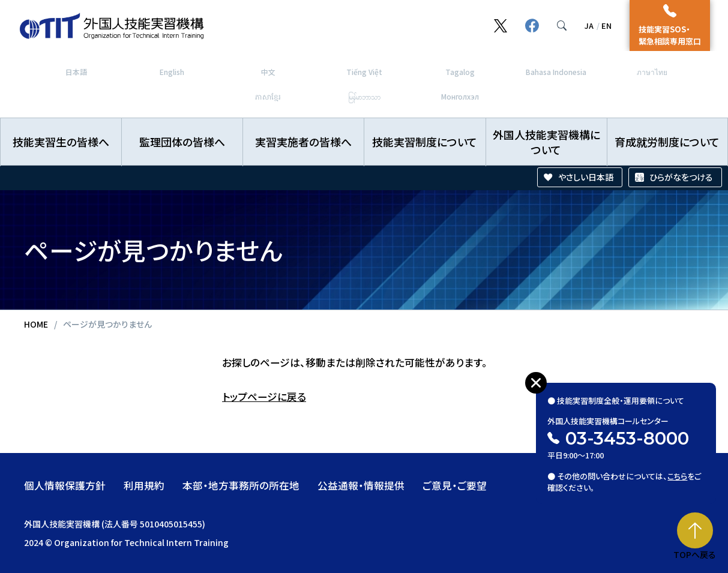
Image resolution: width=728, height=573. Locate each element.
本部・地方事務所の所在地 (241, 485)
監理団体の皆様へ (182, 142)
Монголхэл (460, 96)
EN (606, 25)
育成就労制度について (667, 142)
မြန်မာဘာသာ (364, 96)
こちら (678, 473)
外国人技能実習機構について (546, 142)
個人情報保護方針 (65, 485)
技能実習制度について (425, 142)
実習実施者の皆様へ (303, 142)
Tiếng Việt (364, 72)
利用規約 (144, 485)
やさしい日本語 (586, 177)
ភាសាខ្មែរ (268, 96)
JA (589, 25)
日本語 (76, 72)
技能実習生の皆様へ (61, 142)
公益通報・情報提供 (361, 485)
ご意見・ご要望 (455, 485)
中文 (268, 72)
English (172, 72)
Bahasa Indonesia (556, 72)
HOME (36, 324)
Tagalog (460, 72)
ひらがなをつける (681, 177)
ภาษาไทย (652, 72)
